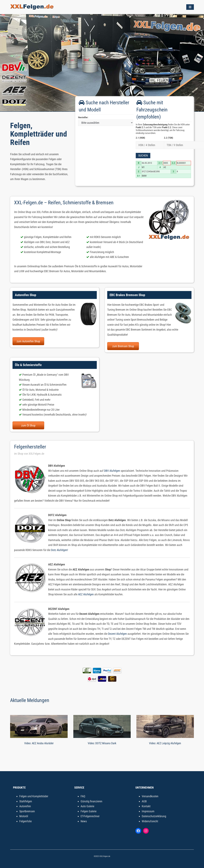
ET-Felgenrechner (90, 816)
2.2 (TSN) (169, 138)
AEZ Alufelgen (86, 594)
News (84, 821)
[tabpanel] (102, 63)
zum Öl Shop (28, 425)
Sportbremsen (27, 811)
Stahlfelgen (26, 801)
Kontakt (146, 806)
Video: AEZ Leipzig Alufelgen (165, 743)
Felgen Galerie (89, 811)
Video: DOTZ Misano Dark (102, 743)
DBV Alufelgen (112, 471)
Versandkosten (150, 796)
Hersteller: (83, 117)
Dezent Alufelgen (117, 634)
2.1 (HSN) (140, 138)
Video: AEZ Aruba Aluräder (39, 743)
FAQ (83, 796)
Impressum (148, 811)
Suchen (143, 155)
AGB (144, 801)
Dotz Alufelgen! (59, 550)
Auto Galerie (87, 806)
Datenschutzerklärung (154, 816)
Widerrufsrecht (150, 821)
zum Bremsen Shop (123, 346)
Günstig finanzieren (91, 801)
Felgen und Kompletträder (34, 796)
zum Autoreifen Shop (28, 341)
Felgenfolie (25, 821)
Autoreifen (25, 806)
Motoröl (24, 816)
